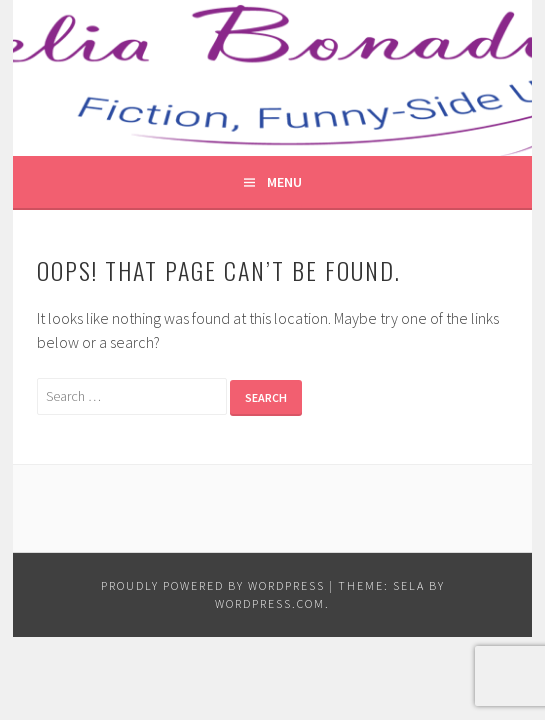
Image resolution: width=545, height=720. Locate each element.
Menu (284, 182)
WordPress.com (270, 603)
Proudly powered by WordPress (213, 585)
